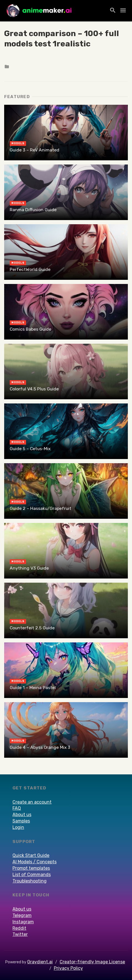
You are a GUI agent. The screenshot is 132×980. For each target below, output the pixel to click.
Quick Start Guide (31, 855)
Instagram (23, 922)
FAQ (17, 808)
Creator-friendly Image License (92, 962)
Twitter (20, 934)
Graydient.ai (40, 962)
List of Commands (32, 875)
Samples (21, 821)
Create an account (32, 802)
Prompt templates (31, 868)
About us (22, 815)
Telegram (22, 915)
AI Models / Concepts (35, 862)
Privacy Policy (68, 968)
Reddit (19, 928)
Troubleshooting (30, 881)
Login (18, 827)
